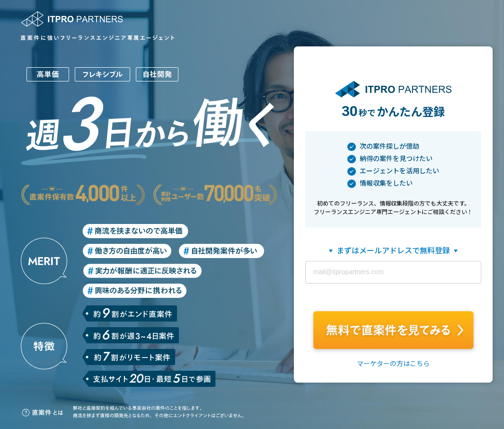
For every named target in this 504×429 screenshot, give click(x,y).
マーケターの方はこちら (393, 364)
